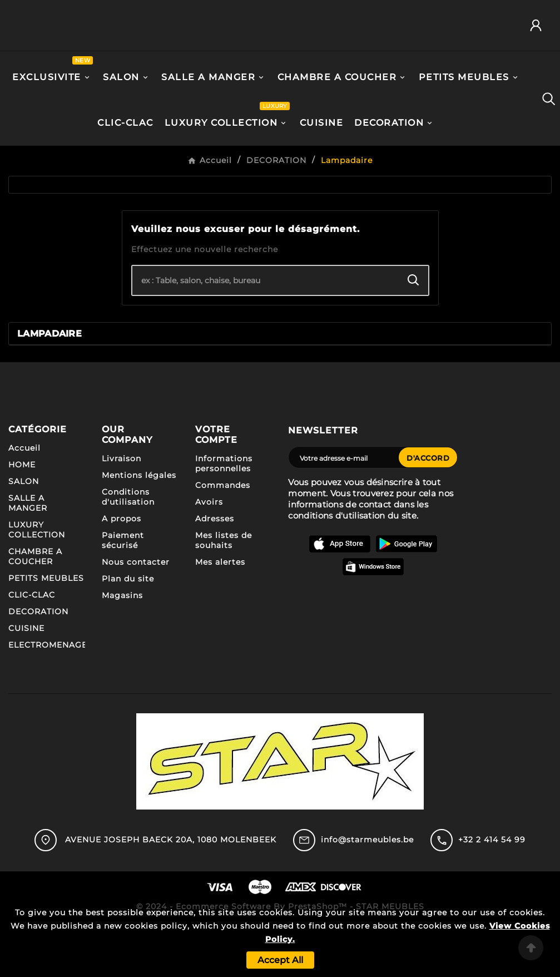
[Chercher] (266, 330)
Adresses (215, 569)
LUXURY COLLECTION (37, 580)
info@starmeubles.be (367, 889)
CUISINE (26, 678)
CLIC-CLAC (32, 645)
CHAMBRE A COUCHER (35, 606)
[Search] (413, 330)
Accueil (24, 498)
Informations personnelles (224, 514)
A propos (122, 569)
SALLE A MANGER (28, 553)
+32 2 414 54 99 (492, 889)
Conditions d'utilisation (128, 547)
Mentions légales (139, 525)
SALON (24, 531)
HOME (22, 515)
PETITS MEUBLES (46, 628)
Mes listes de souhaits (224, 590)
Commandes (223, 535)
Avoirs (209, 552)
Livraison (122, 509)
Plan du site (128, 629)
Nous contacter (136, 612)
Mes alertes (220, 612)
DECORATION (38, 662)
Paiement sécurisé (123, 590)
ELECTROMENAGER (51, 695)
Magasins (122, 645)
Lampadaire (49, 384)
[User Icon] (540, 51)
